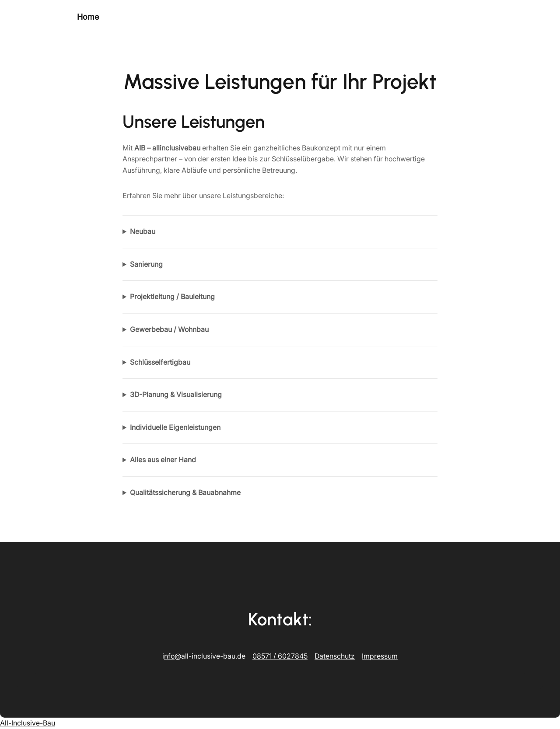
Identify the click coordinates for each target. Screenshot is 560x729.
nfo (169, 656)
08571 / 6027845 (280, 656)
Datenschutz (335, 656)
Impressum (380, 656)
